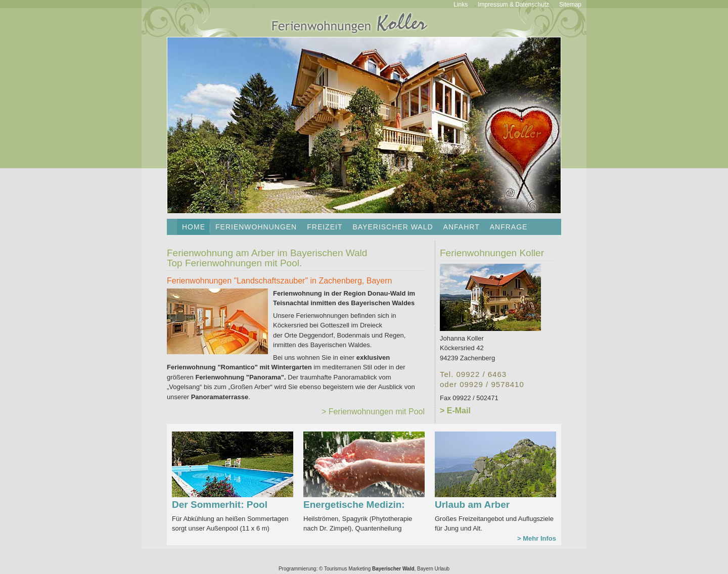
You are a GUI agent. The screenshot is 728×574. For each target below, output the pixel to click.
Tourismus (336, 569)
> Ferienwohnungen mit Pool (373, 412)
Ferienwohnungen (256, 227)
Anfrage (509, 227)
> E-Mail (455, 411)
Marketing (359, 569)
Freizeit (325, 227)
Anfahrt (462, 227)
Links (461, 5)
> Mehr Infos (537, 538)
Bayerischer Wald (393, 227)
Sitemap (570, 5)
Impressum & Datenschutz (513, 5)
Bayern (425, 569)
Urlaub (442, 569)
